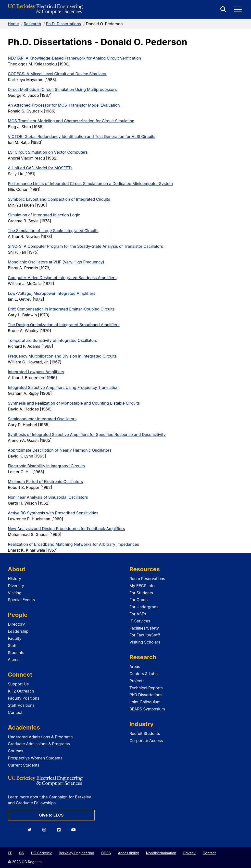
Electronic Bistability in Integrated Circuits (46, 466)
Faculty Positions (24, 698)
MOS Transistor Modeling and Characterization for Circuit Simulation (71, 121)
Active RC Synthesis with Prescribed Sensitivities (53, 513)
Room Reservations (147, 579)
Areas (135, 667)
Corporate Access (146, 741)
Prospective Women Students (35, 758)
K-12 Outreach (21, 691)
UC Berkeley (41, 853)
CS (22, 853)
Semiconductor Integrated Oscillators (42, 419)
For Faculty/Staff (145, 635)
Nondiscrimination (161, 853)
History (14, 579)
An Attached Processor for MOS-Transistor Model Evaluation (64, 105)
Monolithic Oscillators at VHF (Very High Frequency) (56, 262)
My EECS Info (142, 586)
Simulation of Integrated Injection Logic (44, 215)
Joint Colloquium (145, 702)
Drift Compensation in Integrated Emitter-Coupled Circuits (61, 309)
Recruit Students (145, 733)
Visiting (15, 593)
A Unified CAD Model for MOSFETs (40, 168)
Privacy (189, 853)
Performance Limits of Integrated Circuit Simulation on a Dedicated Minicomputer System (90, 184)
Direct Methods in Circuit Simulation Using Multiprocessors (62, 89)
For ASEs (138, 614)
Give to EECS (51, 815)
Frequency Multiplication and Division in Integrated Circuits (62, 356)
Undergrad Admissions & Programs (40, 737)
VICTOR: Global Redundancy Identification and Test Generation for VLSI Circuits (82, 136)
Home (13, 24)
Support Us (18, 684)
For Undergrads (144, 607)
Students (16, 653)
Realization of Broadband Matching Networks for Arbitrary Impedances (73, 544)
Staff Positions (21, 705)
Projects (137, 681)
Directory (16, 624)
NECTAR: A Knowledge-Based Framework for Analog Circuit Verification (74, 58)
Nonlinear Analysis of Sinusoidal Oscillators (48, 497)
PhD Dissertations (146, 695)
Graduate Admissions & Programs (39, 744)
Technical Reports (146, 688)
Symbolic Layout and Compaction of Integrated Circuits (59, 199)
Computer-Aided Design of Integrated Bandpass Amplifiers (62, 278)
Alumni (14, 659)
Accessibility (128, 853)
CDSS (106, 853)
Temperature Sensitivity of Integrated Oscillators (52, 340)
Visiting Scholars (145, 642)
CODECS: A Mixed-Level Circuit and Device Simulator (57, 74)
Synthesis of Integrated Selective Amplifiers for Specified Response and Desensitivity (87, 434)
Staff (12, 645)
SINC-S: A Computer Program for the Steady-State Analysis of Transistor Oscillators (85, 246)
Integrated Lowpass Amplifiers (36, 372)
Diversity (16, 586)
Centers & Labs (144, 674)
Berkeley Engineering (76, 853)
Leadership (18, 631)
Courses (16, 751)
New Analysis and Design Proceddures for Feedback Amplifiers (66, 529)
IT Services (140, 621)
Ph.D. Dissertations (63, 24)
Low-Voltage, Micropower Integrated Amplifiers (52, 293)
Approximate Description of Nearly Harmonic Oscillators (60, 450)
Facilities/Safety (144, 628)
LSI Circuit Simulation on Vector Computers (48, 152)
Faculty (15, 638)
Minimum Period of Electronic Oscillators (45, 482)
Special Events (21, 600)
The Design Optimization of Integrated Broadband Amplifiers (64, 325)
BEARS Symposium (147, 709)
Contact (15, 712)
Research (32, 24)
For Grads (138, 600)
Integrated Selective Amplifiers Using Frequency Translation (63, 387)
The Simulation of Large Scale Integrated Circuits (53, 231)
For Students (141, 593)
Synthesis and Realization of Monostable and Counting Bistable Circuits (74, 403)
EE (10, 853)
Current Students (24, 765)
